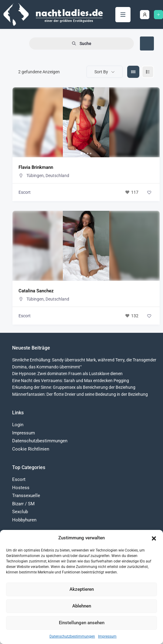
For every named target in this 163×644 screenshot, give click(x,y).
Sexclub (20, 512)
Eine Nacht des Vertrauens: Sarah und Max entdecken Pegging (71, 381)
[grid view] (133, 72)
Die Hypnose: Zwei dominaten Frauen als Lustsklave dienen (67, 374)
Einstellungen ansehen (82, 623)
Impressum (107, 636)
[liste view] (148, 72)
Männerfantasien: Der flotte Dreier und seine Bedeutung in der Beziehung (80, 394)
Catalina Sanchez (36, 291)
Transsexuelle (26, 496)
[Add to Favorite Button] (149, 192)
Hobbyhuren (24, 520)
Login (18, 425)
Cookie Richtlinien (31, 449)
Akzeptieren (82, 589)
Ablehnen (82, 606)
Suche (81, 44)
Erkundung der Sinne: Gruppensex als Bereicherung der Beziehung (74, 387)
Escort (25, 192)
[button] (154, 538)
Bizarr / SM (23, 504)
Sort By (101, 72)
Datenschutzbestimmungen (72, 636)
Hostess (21, 488)
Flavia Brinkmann (36, 167)
